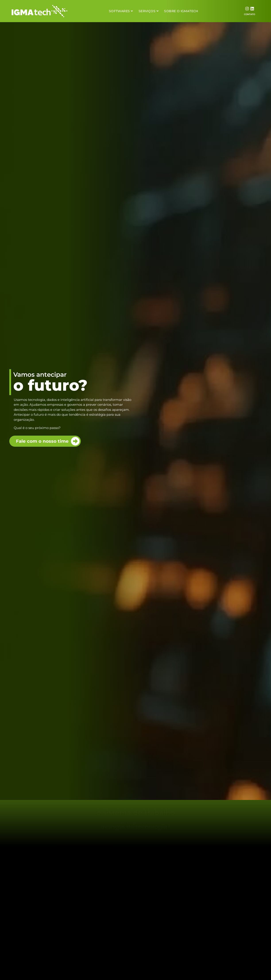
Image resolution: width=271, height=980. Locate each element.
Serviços (149, 11)
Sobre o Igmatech (181, 11)
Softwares (121, 11)
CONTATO (250, 14)
